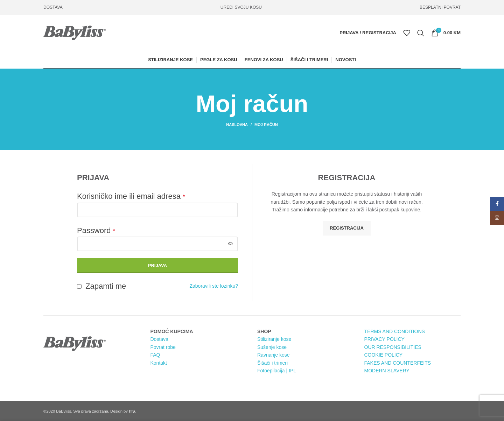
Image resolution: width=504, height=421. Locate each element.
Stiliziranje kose (274, 339)
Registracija (347, 228)
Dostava (159, 339)
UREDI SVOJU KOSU (241, 7)
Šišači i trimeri (272, 363)
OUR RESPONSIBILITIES (393, 347)
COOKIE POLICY (384, 355)
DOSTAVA (53, 7)
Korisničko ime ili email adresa (131, 196)
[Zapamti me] (79, 286)
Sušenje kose (272, 347)
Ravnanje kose (274, 355)
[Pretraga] (421, 33)
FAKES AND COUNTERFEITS (398, 363)
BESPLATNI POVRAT (440, 7)
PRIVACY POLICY (384, 339)
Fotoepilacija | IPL (277, 371)
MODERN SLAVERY (387, 371)
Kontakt (159, 363)
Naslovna (237, 125)
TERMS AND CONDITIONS (395, 331)
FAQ (155, 355)
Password (96, 230)
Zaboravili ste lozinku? (214, 286)
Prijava (157, 265)
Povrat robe (163, 347)
